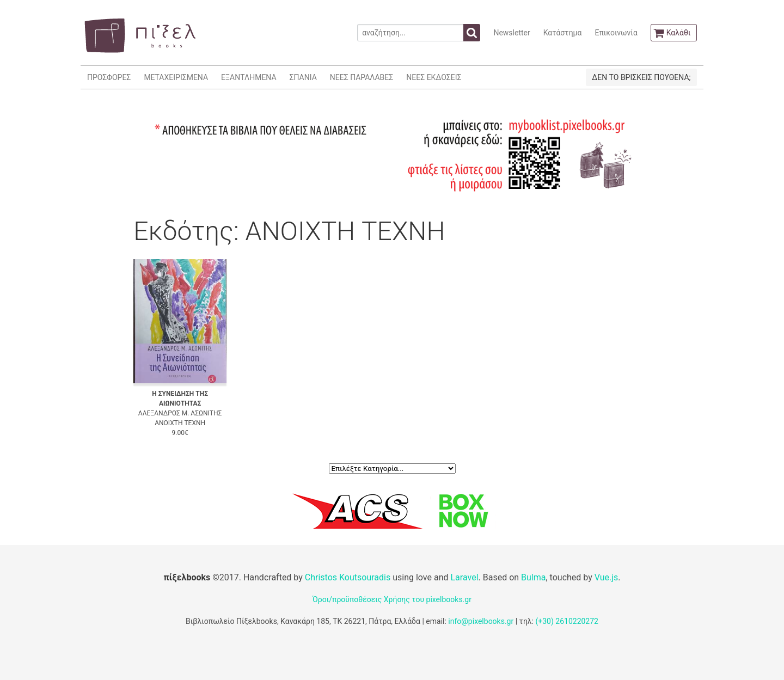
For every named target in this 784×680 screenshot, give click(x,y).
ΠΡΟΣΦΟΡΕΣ (109, 77)
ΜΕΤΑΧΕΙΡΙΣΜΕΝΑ (176, 77)
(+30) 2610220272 (567, 621)
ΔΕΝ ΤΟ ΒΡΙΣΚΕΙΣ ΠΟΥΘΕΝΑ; (641, 77)
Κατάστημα (563, 33)
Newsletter (512, 33)
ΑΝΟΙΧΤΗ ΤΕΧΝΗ (180, 423)
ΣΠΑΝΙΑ (303, 77)
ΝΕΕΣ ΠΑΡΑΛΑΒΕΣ (362, 77)
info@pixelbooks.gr (481, 621)
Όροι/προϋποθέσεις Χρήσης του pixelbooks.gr (392, 599)
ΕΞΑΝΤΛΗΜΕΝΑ (249, 77)
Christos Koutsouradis (348, 577)
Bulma (533, 577)
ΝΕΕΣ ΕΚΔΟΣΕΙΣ (434, 77)
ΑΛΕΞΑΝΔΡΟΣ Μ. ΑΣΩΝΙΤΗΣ (180, 413)
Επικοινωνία (616, 33)
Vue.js (607, 577)
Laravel (464, 577)
